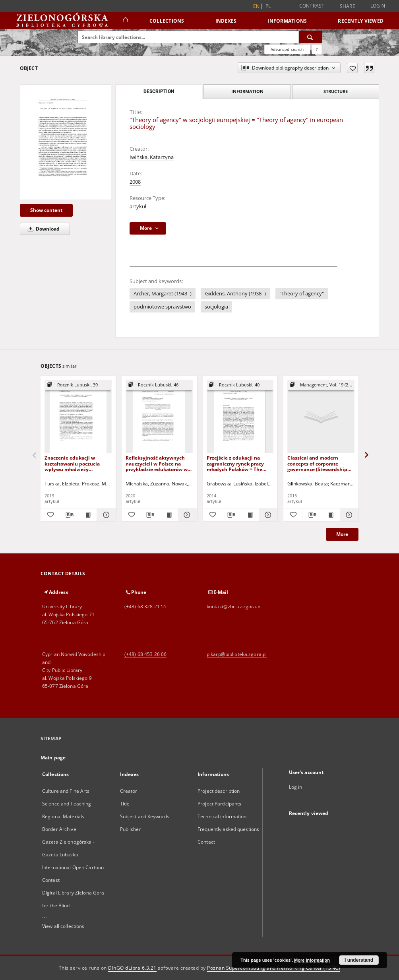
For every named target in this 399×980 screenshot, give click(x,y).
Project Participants (219, 804)
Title (125, 804)
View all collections (63, 926)
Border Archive (59, 829)
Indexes (226, 21)
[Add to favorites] (352, 68)
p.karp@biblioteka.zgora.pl (237, 654)
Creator (129, 791)
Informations (287, 21)
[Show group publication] (78, 385)
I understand (359, 960)
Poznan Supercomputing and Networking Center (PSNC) (274, 968)
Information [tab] (247, 91)
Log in (296, 787)
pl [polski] (268, 6)
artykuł (138, 207)
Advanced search (287, 49)
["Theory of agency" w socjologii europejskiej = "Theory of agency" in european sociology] (66, 142)
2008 (135, 182)
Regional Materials (63, 816)
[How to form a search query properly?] (317, 49)
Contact (206, 842)
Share (348, 6)
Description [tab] (159, 91)
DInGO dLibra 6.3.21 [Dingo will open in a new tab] (132, 968)
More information (312, 960)
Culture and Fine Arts (66, 791)
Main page (53, 758)
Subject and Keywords (145, 816)
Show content (46, 210)
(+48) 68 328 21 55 (145, 606)
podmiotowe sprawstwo (162, 307)
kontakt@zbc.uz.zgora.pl (234, 606)
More (342, 534)
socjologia (216, 307)
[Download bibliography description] (68, 515)
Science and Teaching (67, 804)
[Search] (310, 37)
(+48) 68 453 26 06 (145, 654)
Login (378, 6)
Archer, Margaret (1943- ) (163, 294)
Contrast (312, 6)
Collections (167, 21)
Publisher (131, 829)
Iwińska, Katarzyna (152, 157)
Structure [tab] (336, 91)
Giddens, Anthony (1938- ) (235, 294)
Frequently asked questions (228, 829)
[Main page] (125, 21)
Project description (219, 791)
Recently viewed (361, 21)
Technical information (222, 816)
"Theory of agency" (302, 294)
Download (42, 229)
